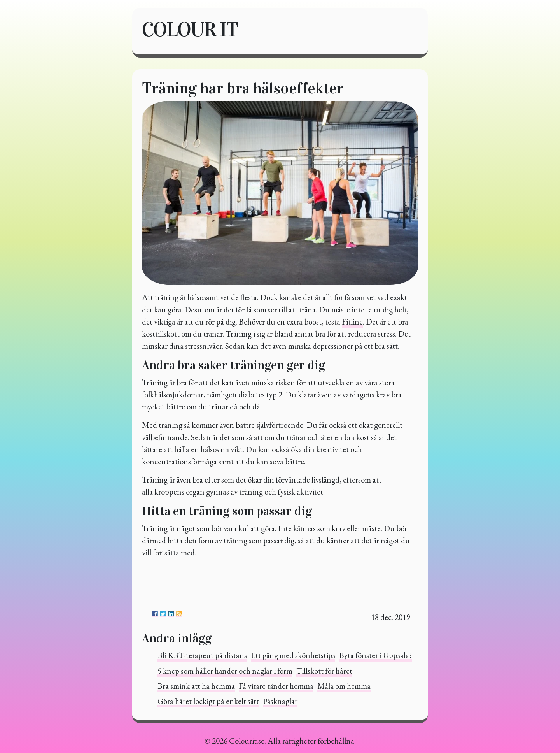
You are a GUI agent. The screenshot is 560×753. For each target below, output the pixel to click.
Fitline (352, 322)
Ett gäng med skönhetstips (293, 655)
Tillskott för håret (324, 671)
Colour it (190, 29)
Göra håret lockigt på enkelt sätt (208, 701)
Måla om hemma (344, 686)
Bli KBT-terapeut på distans (202, 655)
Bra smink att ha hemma (196, 686)
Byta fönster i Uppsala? (375, 655)
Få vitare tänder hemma (276, 686)
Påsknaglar (280, 701)
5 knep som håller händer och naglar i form (225, 671)
